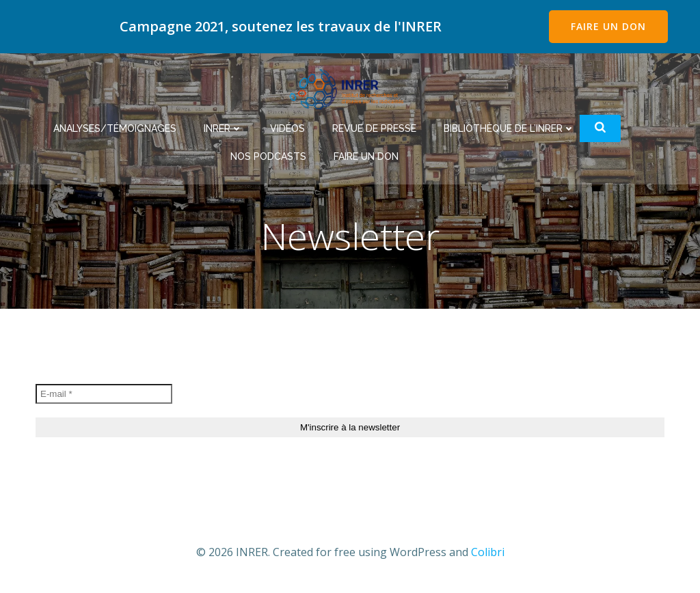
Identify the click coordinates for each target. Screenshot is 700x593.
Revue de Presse (374, 128)
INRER (223, 128)
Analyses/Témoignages (115, 128)
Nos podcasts (268, 156)
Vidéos (287, 128)
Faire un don (366, 156)
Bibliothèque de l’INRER (509, 128)
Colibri (488, 552)
